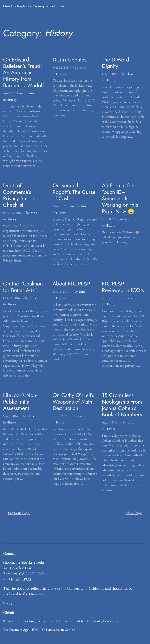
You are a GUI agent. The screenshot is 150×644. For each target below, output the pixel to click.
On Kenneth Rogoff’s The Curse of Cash (74, 192)
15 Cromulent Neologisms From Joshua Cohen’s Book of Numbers (122, 405)
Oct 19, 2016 (61, 292)
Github (9, 613)
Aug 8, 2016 (110, 423)
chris (31, 93)
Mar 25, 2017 (61, 68)
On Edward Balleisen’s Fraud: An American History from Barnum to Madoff (24, 73)
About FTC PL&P (71, 284)
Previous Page (16, 513)
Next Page (136, 513)
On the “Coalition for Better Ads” (23, 287)
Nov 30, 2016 (12, 213)
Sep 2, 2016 (10, 416)
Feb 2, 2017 (109, 74)
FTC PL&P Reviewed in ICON (123, 287)
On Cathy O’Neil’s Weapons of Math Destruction (73, 402)
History (12, 100)
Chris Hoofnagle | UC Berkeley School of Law (34, 6)
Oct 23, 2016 (11, 298)
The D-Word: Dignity (116, 63)
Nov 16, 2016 (61, 206)
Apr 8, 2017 (11, 93)
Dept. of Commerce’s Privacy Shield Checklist (19, 195)
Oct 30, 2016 (110, 219)
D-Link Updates (69, 60)
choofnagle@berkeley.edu (23, 562)
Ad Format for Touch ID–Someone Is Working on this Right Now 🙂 (120, 198)
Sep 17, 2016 (110, 298)
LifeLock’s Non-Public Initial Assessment (20, 402)
